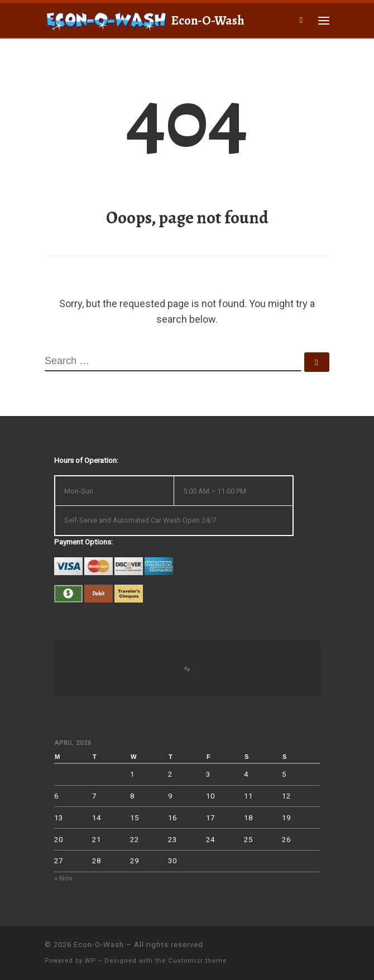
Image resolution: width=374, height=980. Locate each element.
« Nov (63, 878)
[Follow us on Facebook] (326, 950)
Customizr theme (197, 961)
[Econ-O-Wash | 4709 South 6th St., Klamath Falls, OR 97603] (106, 19)
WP (90, 961)
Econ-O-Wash (99, 945)
